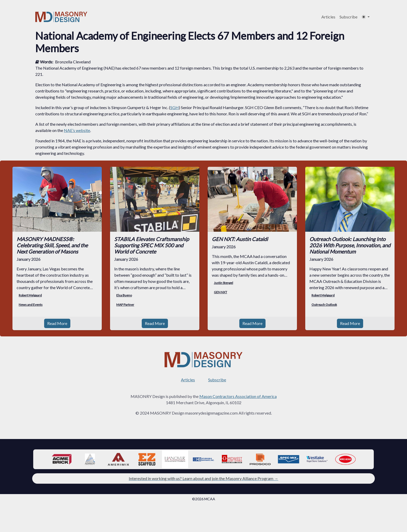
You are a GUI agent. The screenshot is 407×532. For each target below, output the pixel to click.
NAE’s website (77, 130)
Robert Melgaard (30, 295)
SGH (175, 107)
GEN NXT (221, 292)
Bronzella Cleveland (73, 62)
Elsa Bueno (124, 295)
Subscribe (348, 17)
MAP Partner (125, 305)
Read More (57, 323)
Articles (328, 17)
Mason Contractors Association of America (238, 396)
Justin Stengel (223, 283)
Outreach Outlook (324, 305)
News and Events (31, 305)
